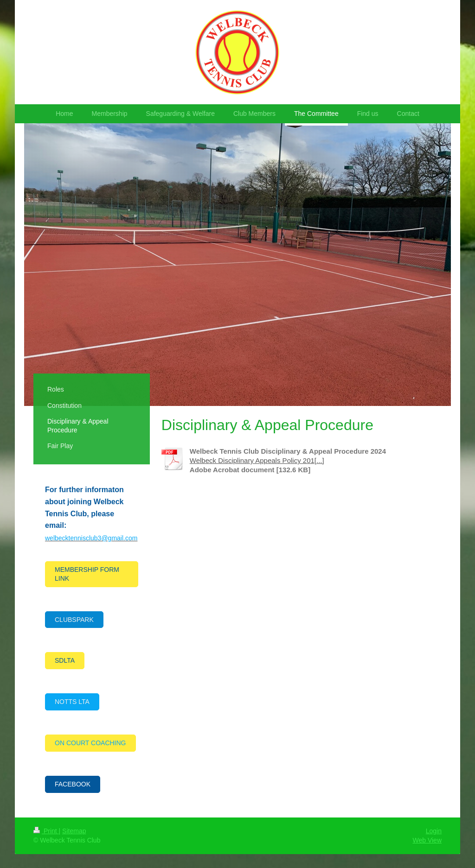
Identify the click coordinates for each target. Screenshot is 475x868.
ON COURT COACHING (90, 743)
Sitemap (74, 831)
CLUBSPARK (74, 620)
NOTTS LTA (72, 702)
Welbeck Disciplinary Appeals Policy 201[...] (257, 460)
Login (434, 831)
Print (46, 831)
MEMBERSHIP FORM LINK (87, 574)
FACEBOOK (73, 784)
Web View (427, 840)
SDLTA (65, 660)
